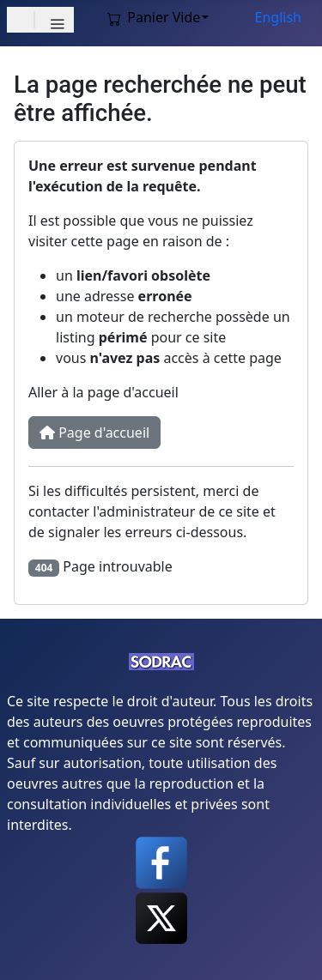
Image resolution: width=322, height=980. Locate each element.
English (278, 17)
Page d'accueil (94, 433)
